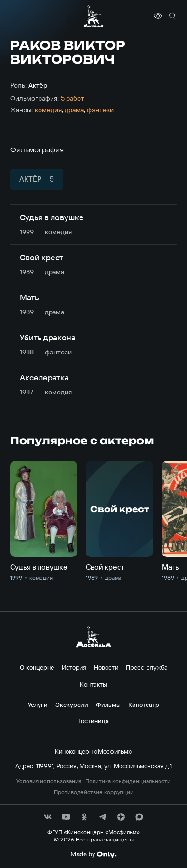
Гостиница (93, 721)
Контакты (93, 684)
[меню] (20, 16)
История (74, 667)
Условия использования (49, 781)
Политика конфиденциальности (128, 781)
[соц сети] (48, 817)
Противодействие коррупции (94, 792)
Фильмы (108, 705)
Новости (106, 667)
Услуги (38, 705)
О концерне (37, 667)
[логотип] (93, 16)
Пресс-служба (147, 667)
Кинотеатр (144, 705)
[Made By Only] (93, 854)
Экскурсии (72, 705)
